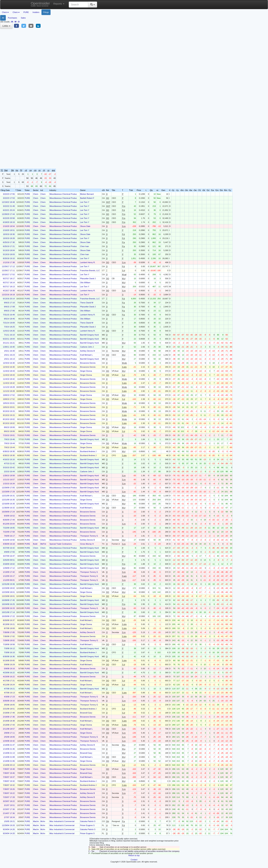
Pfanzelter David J (88, 278)
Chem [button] (5, 12)
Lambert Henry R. (88, 262)
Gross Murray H (87, 544)
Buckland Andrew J (88, 451)
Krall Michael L (86, 355)
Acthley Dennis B (87, 351)
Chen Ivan (84, 246)
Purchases (12, 18)
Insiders (36, 12)
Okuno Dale (85, 226)
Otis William (85, 283)
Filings (46, 12)
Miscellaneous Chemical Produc (63, 194)
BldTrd (43, 544)
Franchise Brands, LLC (90, 270)
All (3, 18)
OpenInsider (40, 4)
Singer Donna (86, 371)
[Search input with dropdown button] (78, 5)
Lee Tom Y (85, 202)
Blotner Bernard (87, 194)
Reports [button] (59, 4)
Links (6, 26)
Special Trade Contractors (61, 544)
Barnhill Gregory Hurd (89, 335)
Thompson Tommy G (89, 536)
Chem (36, 194)
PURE (26, 12)
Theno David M (87, 303)
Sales (23, 18)
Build (35, 544)
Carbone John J (87, 347)
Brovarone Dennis (88, 363)
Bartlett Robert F (87, 198)
